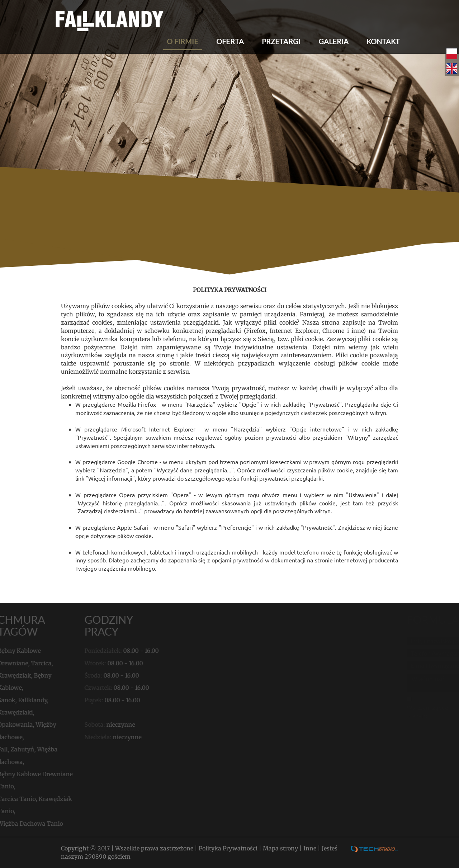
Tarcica (24, 663)
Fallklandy (15, 700)
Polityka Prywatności (229, 848)
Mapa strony (281, 848)
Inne (311, 848)
